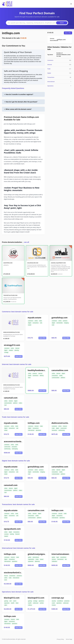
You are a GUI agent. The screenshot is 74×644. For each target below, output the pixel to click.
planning (17, 350)
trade (40, 321)
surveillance (60, 601)
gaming (6, 601)
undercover (36, 603)
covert (15, 601)
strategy (6, 352)
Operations (50, 86)
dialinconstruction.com (63, 423)
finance (6, 576)
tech (11, 601)
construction (64, 428)
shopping (66, 323)
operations (38, 430)
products (65, 321)
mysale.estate (34, 318)
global (30, 557)
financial (17, 534)
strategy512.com (12, 345)
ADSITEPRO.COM (8, 263)
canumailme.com (60, 370)
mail (53, 325)
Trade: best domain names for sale (16, 417)
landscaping (15, 449)
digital (30, 323)
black (17, 603)
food (29, 378)
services (54, 559)
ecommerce (36, 376)
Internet (50, 65)
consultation (63, 557)
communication (56, 378)
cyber (6, 605)
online (36, 321)
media (61, 376)
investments (12, 576)
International (51, 82)
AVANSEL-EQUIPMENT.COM (58, 263)
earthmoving (62, 430)
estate (30, 325)
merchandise (60, 323)
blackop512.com (12, 598)
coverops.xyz (58, 598)
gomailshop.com (60, 318)
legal (58, 557)
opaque (6, 536)
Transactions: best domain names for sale (18, 504)
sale (41, 323)
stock (6, 580)
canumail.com (11, 398)
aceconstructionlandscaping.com (20, 441)
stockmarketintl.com (14, 572)
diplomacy (37, 561)
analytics (11, 350)
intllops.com (11, 33)
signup (42, 559)
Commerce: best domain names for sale (18, 312)
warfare (42, 603)
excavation (54, 430)
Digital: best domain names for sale (16, 461)
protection (67, 601)
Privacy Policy (60, 639)
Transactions (51, 77)
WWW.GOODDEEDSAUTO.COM (11, 332)
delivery (42, 376)
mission (54, 605)
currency (6, 534)
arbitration (54, 561)
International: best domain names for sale (19, 548)
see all (27, 242)
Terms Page (69, 639)
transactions (36, 323)
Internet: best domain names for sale (17, 364)
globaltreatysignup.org (39, 554)
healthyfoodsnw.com (38, 370)
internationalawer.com (63, 554)
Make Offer (68, 33)
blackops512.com (36, 598)
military (30, 605)
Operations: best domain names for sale (18, 592)
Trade (49, 69)
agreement (31, 561)
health (30, 376)
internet (17, 348)
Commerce (50, 60)
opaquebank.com (12, 529)
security (54, 601)
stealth (13, 603)
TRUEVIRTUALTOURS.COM (10, 295)
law (66, 559)
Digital (49, 73)
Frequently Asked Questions (13, 88)
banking (12, 534)
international (31, 430)
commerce (31, 321)
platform (63, 378)
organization (31, 559)
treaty (37, 559)
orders (20, 403)
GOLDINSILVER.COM (33, 263)
